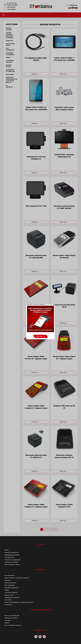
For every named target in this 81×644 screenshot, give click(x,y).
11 (54, 529)
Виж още (36, 74)
